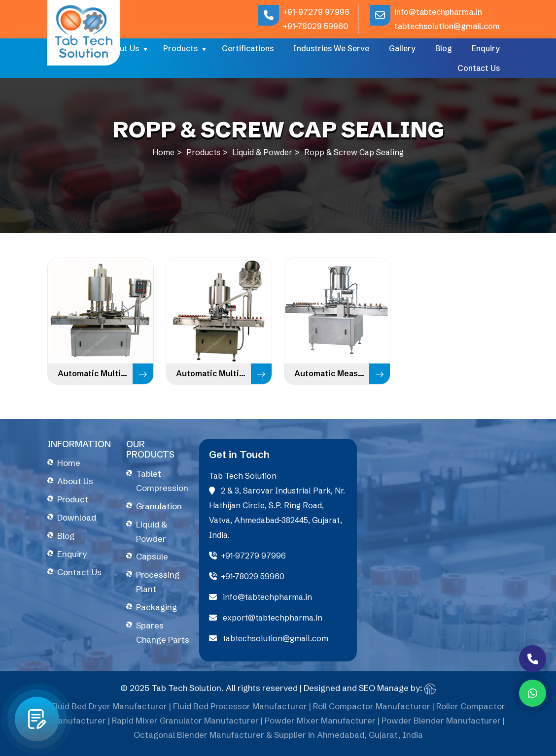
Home (74, 48)
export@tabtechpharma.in (266, 618)
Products (180, 48)
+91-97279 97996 (316, 12)
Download (77, 517)
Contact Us (479, 68)
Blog (444, 48)
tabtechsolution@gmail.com (447, 26)
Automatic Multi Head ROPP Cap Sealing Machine (213, 373)
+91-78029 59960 (315, 26)
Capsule (152, 556)
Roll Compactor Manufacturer (372, 709)
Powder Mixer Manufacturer (320, 724)
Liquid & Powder (262, 152)
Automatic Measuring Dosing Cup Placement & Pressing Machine (332, 373)
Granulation (159, 506)
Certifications (248, 48)
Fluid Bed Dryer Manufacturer (109, 709)
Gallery (402, 48)
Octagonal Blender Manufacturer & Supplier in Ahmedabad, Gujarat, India (278, 738)
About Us (122, 48)
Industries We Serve (331, 48)
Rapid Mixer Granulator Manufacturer (185, 724)
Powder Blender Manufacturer (441, 724)
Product (73, 499)
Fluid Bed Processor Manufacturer (240, 709)
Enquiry (486, 48)
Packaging (156, 607)
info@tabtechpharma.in (438, 12)
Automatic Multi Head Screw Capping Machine (95, 373)
